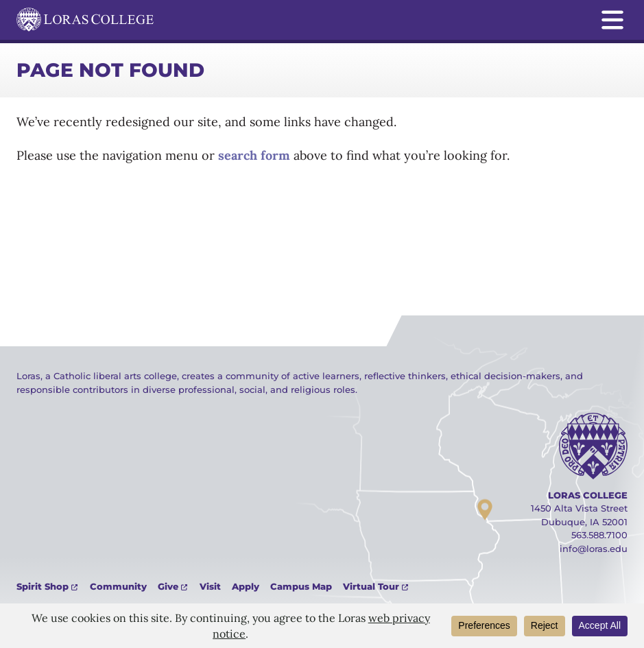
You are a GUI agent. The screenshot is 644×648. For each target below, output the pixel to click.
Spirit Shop (43, 586)
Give (168, 586)
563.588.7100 (599, 535)
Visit (210, 586)
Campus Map (301, 586)
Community (118, 586)
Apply (246, 586)
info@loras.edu (594, 549)
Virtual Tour (371, 586)
